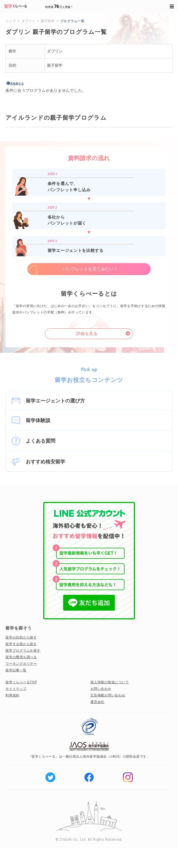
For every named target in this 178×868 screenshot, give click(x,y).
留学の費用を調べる (21, 657)
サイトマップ (16, 689)
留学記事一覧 (16, 670)
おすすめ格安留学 (45, 462)
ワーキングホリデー (21, 664)
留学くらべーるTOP (21, 682)
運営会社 (97, 702)
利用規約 (12, 695)
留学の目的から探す (21, 637)
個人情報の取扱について (110, 682)
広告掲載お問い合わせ (108, 695)
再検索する (17, 83)
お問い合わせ (101, 689)
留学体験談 (38, 420)
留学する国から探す (21, 644)
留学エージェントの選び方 (55, 401)
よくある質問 (41, 441)
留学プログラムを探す (23, 651)
